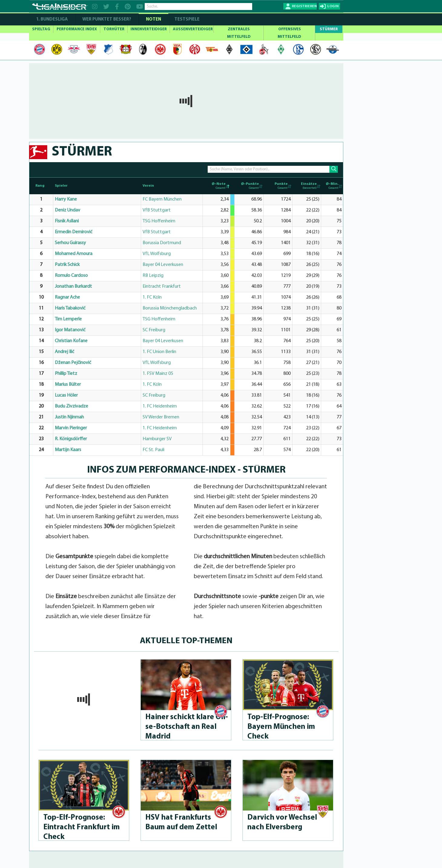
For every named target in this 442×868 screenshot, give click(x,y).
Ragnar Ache (67, 297)
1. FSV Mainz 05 (158, 374)
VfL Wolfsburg (157, 254)
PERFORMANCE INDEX (77, 29)
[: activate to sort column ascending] (232, 186)
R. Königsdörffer (71, 439)
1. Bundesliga (52, 20)
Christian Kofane (71, 341)
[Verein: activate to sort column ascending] (172, 186)
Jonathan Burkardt (73, 287)
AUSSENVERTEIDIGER (193, 29)
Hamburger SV (157, 439)
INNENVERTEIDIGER (149, 29)
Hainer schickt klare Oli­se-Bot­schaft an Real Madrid (187, 727)
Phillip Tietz (66, 374)
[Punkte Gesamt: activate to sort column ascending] (278, 186)
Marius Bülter (68, 385)
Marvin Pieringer (71, 428)
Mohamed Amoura (74, 254)
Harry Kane (66, 199)
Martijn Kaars (68, 450)
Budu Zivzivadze (71, 406)
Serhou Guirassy (70, 243)
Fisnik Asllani (67, 221)
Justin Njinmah (69, 417)
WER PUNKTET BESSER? (107, 20)
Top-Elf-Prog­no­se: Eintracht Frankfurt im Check (82, 827)
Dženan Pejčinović (73, 363)
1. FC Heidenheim (160, 406)
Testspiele (186, 20)
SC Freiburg (154, 330)
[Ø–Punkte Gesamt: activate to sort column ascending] (249, 186)
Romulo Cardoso (71, 276)
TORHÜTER (114, 29)
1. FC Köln (152, 297)
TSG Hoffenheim (159, 221)
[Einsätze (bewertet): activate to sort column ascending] (307, 186)
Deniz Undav (68, 210)
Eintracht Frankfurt (162, 287)
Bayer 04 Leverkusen (163, 265)
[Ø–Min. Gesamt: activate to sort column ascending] (332, 186)
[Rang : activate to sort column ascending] (41, 186)
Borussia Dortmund (162, 243)
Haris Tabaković (70, 308)
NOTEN (153, 20)
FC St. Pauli (153, 450)
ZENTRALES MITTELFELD (239, 33)
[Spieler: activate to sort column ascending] (97, 186)
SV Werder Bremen (161, 417)
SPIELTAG (41, 29)
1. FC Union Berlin (159, 352)
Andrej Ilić (64, 352)
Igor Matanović (70, 330)
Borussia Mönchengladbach (170, 308)
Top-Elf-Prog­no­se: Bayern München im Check (281, 727)
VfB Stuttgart (157, 210)
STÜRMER (329, 29)
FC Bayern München (162, 199)
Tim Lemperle (68, 319)
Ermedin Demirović (74, 232)
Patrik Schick (67, 265)
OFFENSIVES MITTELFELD (289, 33)
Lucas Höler (66, 395)
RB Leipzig (153, 276)
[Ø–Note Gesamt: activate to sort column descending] (216, 186)
